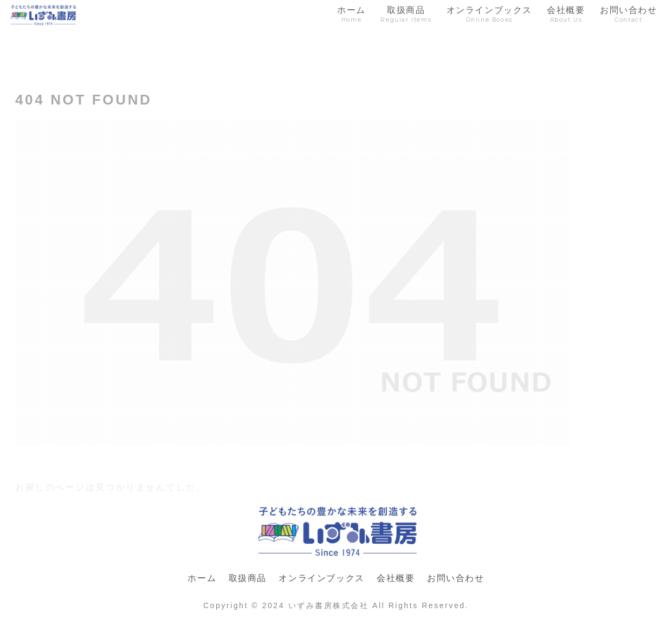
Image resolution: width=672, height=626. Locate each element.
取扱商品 (248, 578)
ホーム (202, 578)
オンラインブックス (321, 578)
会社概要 (396, 578)
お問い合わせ (456, 578)
